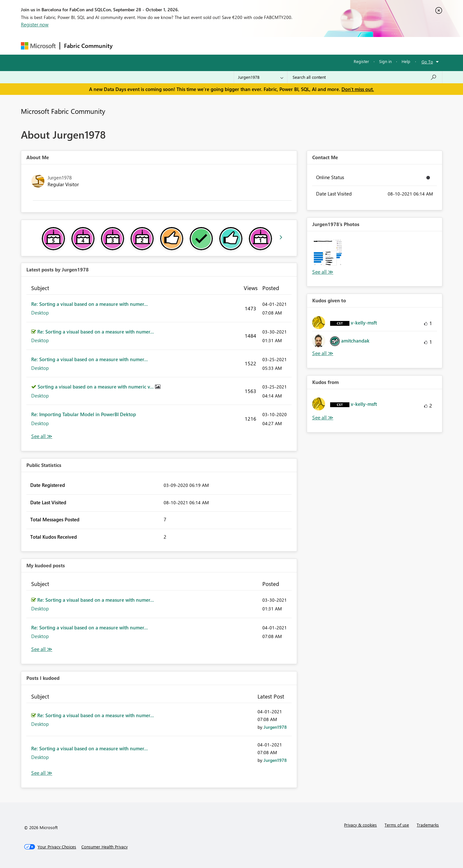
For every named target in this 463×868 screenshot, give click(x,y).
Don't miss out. (358, 89)
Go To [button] (427, 62)
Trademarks (428, 825)
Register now (35, 24)
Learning (264, 46)
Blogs (239, 46)
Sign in (385, 61)
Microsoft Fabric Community (63, 111)
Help (406, 61)
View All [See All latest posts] (42, 436)
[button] (328, 252)
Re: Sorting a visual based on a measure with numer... (90, 304)
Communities (210, 46)
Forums (127, 46)
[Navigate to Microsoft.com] (38, 46)
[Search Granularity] (261, 77)
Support (291, 46)
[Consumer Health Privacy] (104, 847)
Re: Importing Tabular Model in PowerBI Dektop (84, 414)
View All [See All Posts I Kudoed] (42, 773)
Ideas (182, 46)
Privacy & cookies (360, 825)
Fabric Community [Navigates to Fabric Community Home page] (88, 46)
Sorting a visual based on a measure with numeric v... (96, 387)
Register (361, 61)
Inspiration (155, 46)
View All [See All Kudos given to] (323, 353)
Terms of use (397, 825)
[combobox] (365, 77)
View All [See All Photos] (323, 272)
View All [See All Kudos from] (323, 418)
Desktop (40, 313)
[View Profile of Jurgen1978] (275, 727)
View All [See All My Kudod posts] (42, 649)
